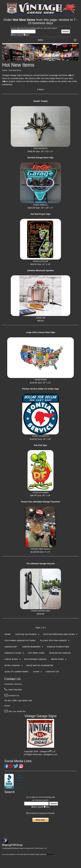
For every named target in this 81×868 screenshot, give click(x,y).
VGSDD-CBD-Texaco (40, 549)
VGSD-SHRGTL (40, 205)
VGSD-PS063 (41, 380)
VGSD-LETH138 (40, 261)
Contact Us (12, 695)
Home (7, 706)
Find (26, 28)
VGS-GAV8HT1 (41, 148)
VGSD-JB (41, 318)
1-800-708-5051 (13, 690)
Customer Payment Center (41, 813)
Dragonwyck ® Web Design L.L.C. (36, 848)
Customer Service (13, 684)
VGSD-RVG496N (40, 492)
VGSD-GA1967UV (40, 436)
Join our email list (15, 711)
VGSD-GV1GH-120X (40, 611)
